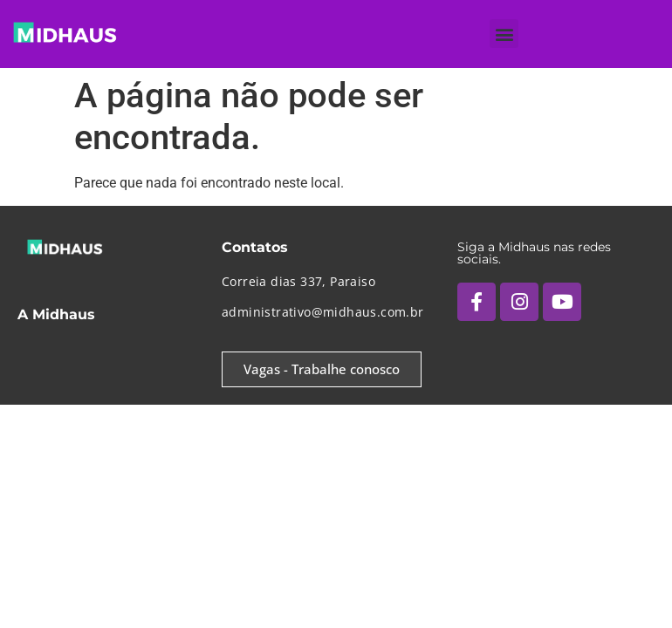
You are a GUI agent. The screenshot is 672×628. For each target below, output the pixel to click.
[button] (504, 34)
